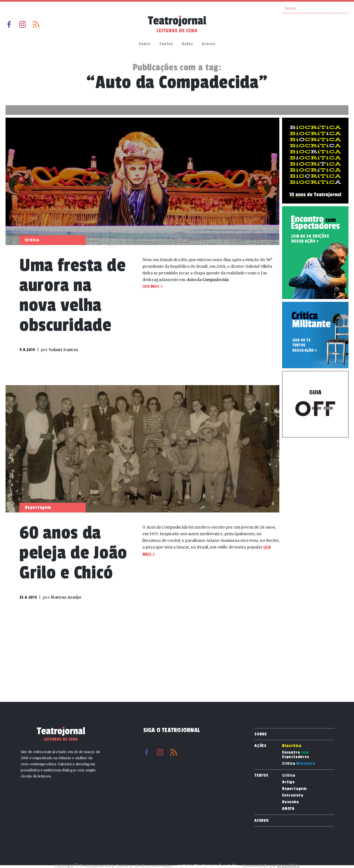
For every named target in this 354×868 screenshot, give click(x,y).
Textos (166, 44)
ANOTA (288, 809)
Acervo (209, 44)
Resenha (291, 802)
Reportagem (294, 789)
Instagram (22, 24)
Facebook (9, 24)
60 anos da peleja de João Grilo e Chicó (73, 553)
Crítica (299, 764)
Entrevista (293, 795)
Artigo (288, 782)
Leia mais (151, 286)
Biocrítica (292, 746)
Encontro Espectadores (296, 755)
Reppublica (288, 866)
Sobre (145, 44)
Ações (187, 44)
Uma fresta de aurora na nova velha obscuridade (72, 295)
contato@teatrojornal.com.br (207, 866)
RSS (36, 24)
